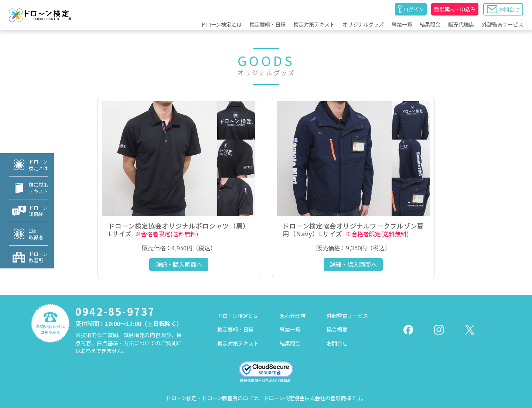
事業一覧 (402, 24)
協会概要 (337, 329)
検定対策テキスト (314, 24)
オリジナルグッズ (363, 24)
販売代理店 (461, 24)
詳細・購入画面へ (179, 264)
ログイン (411, 9)
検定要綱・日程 (267, 24)
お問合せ (503, 9)
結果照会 (430, 24)
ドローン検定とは (221, 24)
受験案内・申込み (455, 9)
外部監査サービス (502, 24)
